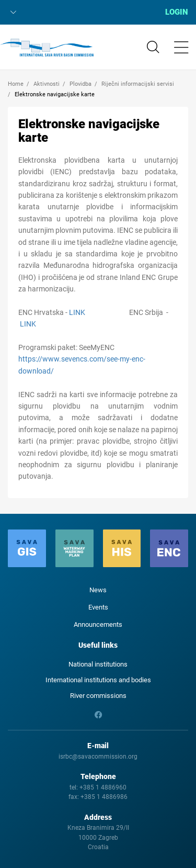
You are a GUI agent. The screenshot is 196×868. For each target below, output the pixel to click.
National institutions (98, 664)
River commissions (98, 696)
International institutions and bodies (98, 680)
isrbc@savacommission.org (98, 757)
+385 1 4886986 (104, 797)
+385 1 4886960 (103, 787)
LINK (77, 312)
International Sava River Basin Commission (47, 48)
